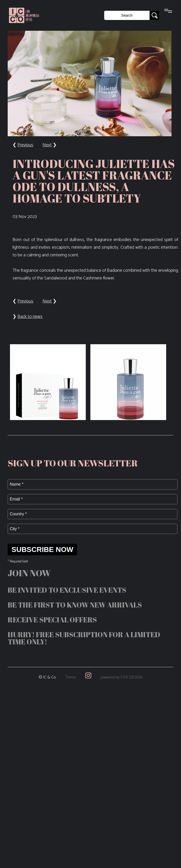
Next (47, 145)
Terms (71, 677)
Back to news (30, 317)
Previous (25, 145)
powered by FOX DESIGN (121, 677)
